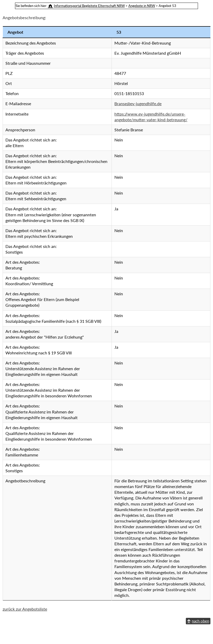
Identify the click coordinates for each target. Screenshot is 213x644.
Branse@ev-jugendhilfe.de (94, 103)
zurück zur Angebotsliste (25, 637)
